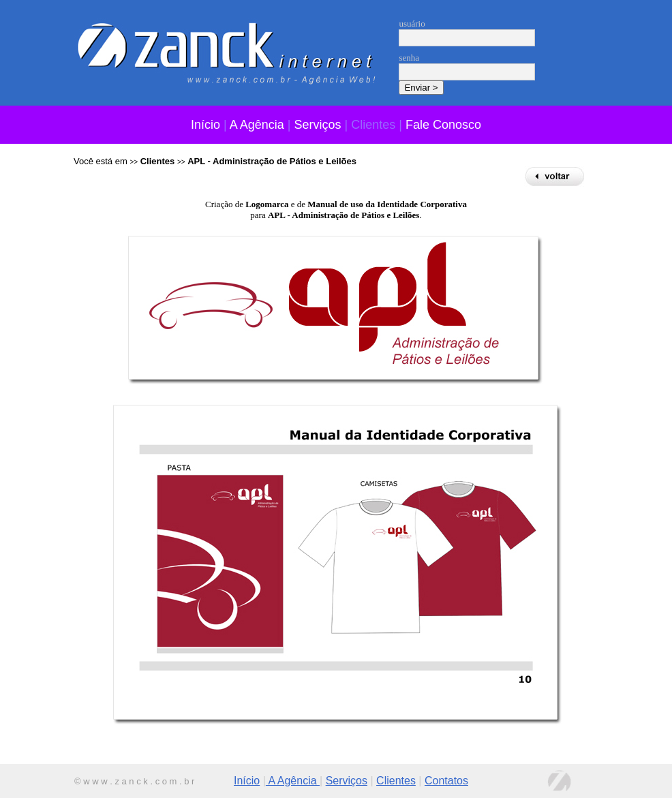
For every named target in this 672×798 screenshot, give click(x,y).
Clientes (396, 781)
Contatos (446, 781)
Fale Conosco (443, 125)
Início (205, 125)
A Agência (257, 125)
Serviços (318, 125)
